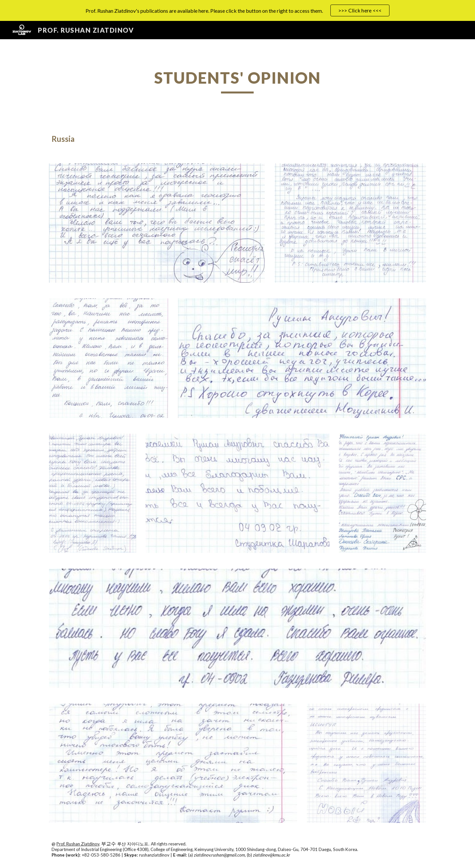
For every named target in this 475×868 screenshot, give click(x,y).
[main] (238, 81)
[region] (237, 10)
